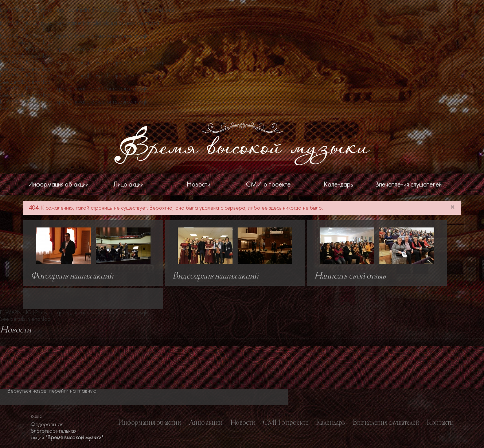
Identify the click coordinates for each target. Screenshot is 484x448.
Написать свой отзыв (350, 276)
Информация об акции (58, 184)
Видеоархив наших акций (215, 276)
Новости (198, 184)
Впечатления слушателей (408, 184)
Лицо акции (128, 184)
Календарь (338, 184)
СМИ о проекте (268, 184)
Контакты (440, 423)
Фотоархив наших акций (72, 276)
